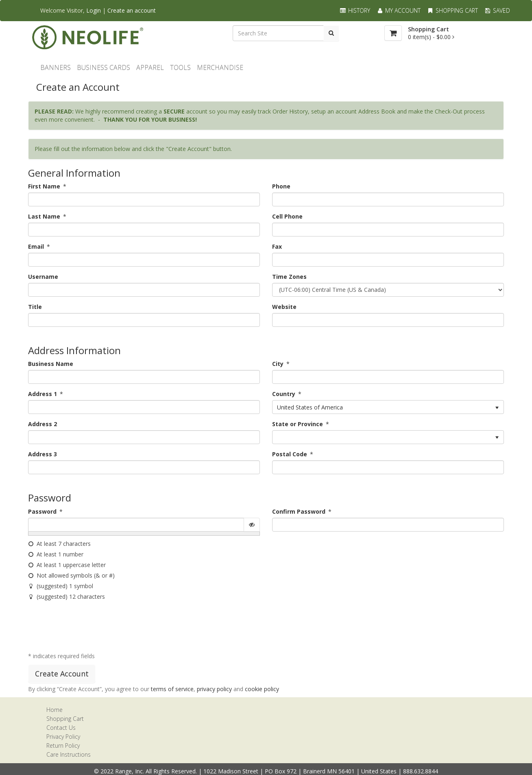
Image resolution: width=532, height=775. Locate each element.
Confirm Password (299, 511)
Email (36, 246)
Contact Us (61, 728)
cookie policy (262, 689)
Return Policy (63, 745)
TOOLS (180, 68)
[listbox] (388, 407)
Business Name (51, 364)
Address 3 (43, 454)
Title (35, 307)
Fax (277, 246)
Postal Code (290, 454)
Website (284, 307)
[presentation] (90, 628)
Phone (281, 186)
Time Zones (289, 277)
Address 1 (43, 394)
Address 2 (43, 424)
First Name (44, 186)
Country (284, 394)
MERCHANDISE (220, 68)
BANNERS (56, 68)
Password (42, 511)
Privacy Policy (63, 737)
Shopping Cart (452, 10)
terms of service (172, 689)
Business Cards (104, 68)
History (355, 10)
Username (43, 277)
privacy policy (214, 689)
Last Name (44, 216)
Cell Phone (287, 216)
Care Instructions (69, 754)
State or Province (298, 424)
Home (55, 710)
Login (94, 10)
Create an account (132, 10)
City (278, 364)
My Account (398, 10)
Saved (497, 10)
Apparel (150, 68)
